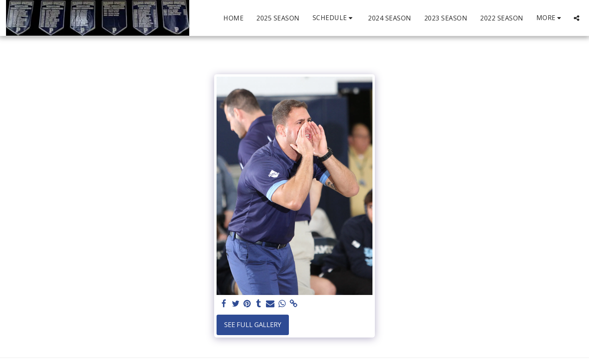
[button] (334, 18)
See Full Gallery (253, 324)
